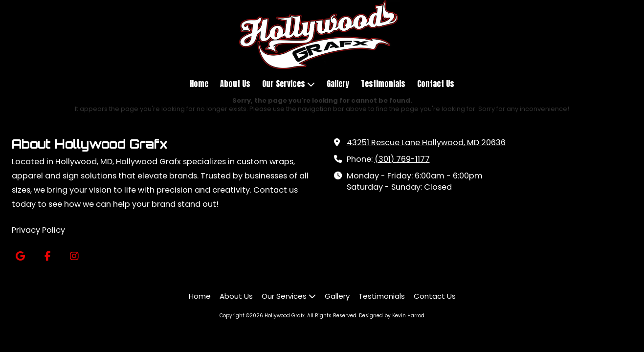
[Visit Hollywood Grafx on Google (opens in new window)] (20, 256)
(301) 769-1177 (402, 159)
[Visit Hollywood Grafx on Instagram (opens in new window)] (74, 256)
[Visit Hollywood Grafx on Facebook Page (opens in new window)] (47, 256)
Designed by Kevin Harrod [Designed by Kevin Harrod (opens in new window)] (392, 316)
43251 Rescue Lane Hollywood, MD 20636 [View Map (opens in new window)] (426, 143)
